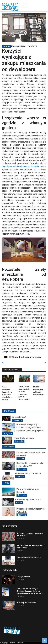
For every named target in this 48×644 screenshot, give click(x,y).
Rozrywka (17, 420)
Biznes (19, 503)
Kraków (6, 46)
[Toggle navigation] (23, 5)
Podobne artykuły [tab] (12, 370)
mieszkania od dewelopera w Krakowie (20, 166)
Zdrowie (20, 477)
